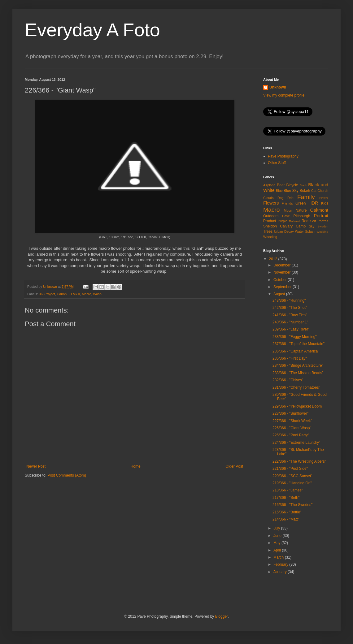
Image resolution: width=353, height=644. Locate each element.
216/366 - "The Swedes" (292, 505)
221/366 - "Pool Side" (290, 469)
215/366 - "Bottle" (287, 512)
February (281, 564)
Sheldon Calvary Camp (284, 226)
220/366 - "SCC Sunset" (292, 476)
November (283, 272)
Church (323, 191)
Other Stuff (277, 163)
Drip (290, 198)
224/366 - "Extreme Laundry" (296, 443)
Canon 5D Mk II (68, 294)
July (277, 528)
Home (136, 466)
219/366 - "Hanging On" (292, 483)
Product (270, 221)
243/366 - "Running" (289, 300)
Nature (301, 210)
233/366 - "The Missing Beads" (298, 373)
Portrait (321, 216)
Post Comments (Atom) (67, 475)
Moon (288, 210)
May (277, 543)
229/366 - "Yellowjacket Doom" (298, 406)
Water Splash (305, 231)
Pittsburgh (302, 216)
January (281, 572)
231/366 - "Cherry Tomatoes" (296, 387)
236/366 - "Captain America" (296, 351)
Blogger (222, 616)
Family (306, 197)
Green (301, 203)
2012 (274, 259)
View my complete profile (284, 95)
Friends (287, 203)
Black (303, 185)
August (280, 294)
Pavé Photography (283, 156)
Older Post (234, 466)
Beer (281, 185)
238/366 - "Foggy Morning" (295, 337)
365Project (47, 294)
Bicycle (292, 185)
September (283, 287)
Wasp (97, 294)
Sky (312, 226)
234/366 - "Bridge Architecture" (298, 365)
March (279, 557)
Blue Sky (291, 191)
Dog (281, 198)
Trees (268, 231)
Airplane (269, 185)
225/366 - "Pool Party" (291, 435)
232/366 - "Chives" (288, 380)
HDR (313, 203)
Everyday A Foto (92, 30)
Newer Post (36, 466)
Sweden (323, 226)
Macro (86, 294)
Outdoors (271, 216)
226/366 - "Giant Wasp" (292, 428)
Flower (324, 198)
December (283, 265)
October (281, 280)
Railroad (294, 221)
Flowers (271, 203)
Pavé (286, 216)
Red (305, 221)
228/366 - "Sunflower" (290, 413)
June (278, 536)
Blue (279, 191)
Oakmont (319, 210)
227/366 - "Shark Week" (292, 421)
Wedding (322, 232)
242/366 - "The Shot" (290, 308)
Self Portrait (319, 221)
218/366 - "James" (288, 490)
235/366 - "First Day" (290, 358)
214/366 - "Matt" (286, 519)
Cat (314, 191)
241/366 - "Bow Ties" (290, 315)
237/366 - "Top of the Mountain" (299, 344)
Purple (283, 221)
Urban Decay (284, 231)
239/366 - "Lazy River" (291, 329)
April (278, 550)
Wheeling (270, 237)
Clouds (268, 198)
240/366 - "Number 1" (290, 322)
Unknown (278, 87)
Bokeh (305, 191)
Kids (325, 203)
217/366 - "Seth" (286, 498)
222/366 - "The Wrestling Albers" (299, 461)
